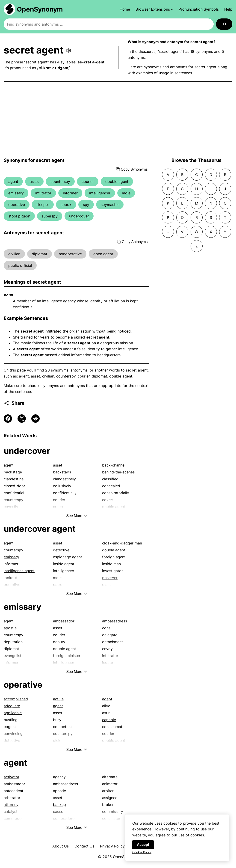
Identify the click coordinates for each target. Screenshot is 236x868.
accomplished (16, 699)
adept (107, 699)
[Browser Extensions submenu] (154, 9)
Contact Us (84, 846)
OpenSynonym (40, 9)
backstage (13, 472)
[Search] (224, 24)
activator (12, 777)
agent (13, 181)
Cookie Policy (142, 856)
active (58, 699)
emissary (16, 193)
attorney (11, 805)
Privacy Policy (112, 846)
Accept (143, 848)
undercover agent (40, 529)
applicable (13, 713)
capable (109, 720)
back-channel (114, 465)
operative (17, 205)
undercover (79, 216)
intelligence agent (19, 571)
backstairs (62, 472)
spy (86, 205)
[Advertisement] (118, 120)
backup (59, 805)
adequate (12, 706)
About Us (60, 846)
